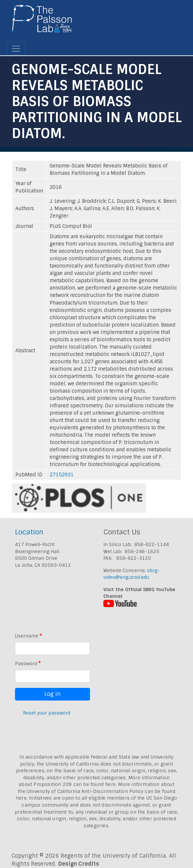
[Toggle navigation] (16, 49)
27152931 (62, 475)
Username (27, 636)
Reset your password (47, 713)
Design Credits (79, 864)
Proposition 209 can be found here (74, 784)
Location (29, 532)
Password (26, 664)
